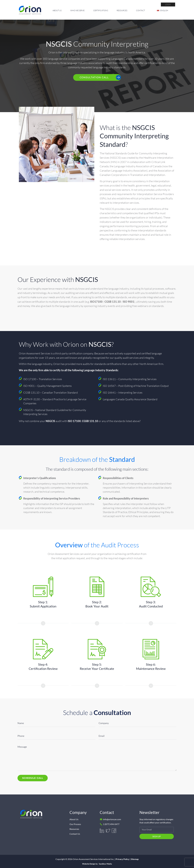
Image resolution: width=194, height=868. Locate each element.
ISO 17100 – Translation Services (43, 379)
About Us (57, 10)
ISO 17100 (74, 421)
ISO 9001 (128, 302)
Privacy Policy (122, 859)
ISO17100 (96, 302)
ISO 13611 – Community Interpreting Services (130, 379)
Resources (122, 10)
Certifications (101, 10)
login (168, 4)
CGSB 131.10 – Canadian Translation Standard (51, 393)
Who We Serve (77, 10)
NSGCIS (50, 421)
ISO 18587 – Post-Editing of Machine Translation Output (136, 386)
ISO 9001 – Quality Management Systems (47, 386)
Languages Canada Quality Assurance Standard (130, 399)
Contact (141, 10)
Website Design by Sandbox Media (97, 864)
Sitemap (135, 859)
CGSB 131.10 (113, 302)
